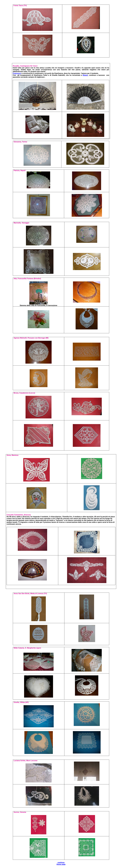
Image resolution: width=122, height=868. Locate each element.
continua (61, 862)
